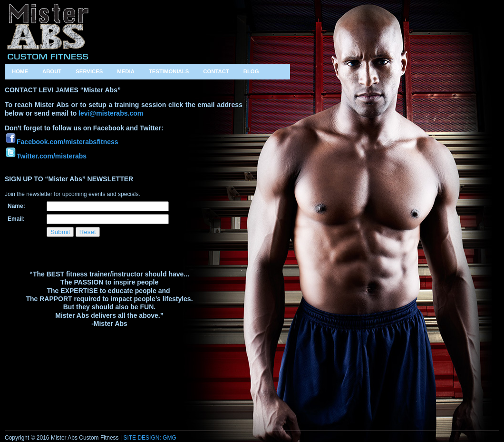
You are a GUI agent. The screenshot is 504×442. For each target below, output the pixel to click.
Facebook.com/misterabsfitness (68, 142)
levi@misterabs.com (111, 113)
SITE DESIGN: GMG (150, 438)
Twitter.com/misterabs (52, 156)
